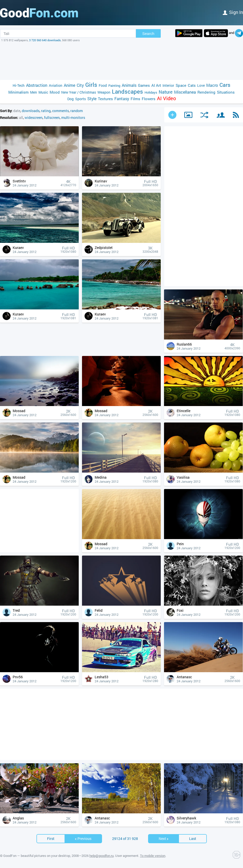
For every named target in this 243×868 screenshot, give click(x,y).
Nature (166, 92)
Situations (226, 92)
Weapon (104, 92)
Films (135, 99)
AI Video (166, 98)
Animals (129, 85)
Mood (55, 92)
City (80, 85)
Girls (91, 85)
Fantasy (122, 99)
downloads (31, 111)
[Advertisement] (121, 61)
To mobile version (153, 856)
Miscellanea (185, 92)
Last (193, 839)
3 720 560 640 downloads (45, 40)
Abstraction (37, 85)
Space (181, 85)
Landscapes (127, 91)
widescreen (34, 118)
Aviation (56, 85)
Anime (69, 85)
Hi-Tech (19, 85)
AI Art (156, 85)
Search (148, 34)
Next (164, 839)
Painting (114, 86)
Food (103, 85)
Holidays (151, 92)
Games (144, 85)
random (77, 111)
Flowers (149, 99)
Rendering (206, 92)
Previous (83, 839)
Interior (168, 85)
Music (43, 92)
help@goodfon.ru (102, 856)
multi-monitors (73, 118)
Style (92, 99)
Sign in (233, 12)
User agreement (127, 856)
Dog (70, 99)
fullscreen (52, 118)
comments (60, 111)
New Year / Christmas (79, 92)
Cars (225, 85)
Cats (192, 85)
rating (46, 111)
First (51, 839)
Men (34, 92)
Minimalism (18, 92)
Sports (80, 99)
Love (201, 85)
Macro (212, 85)
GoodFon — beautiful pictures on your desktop (37, 856)
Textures (105, 99)
